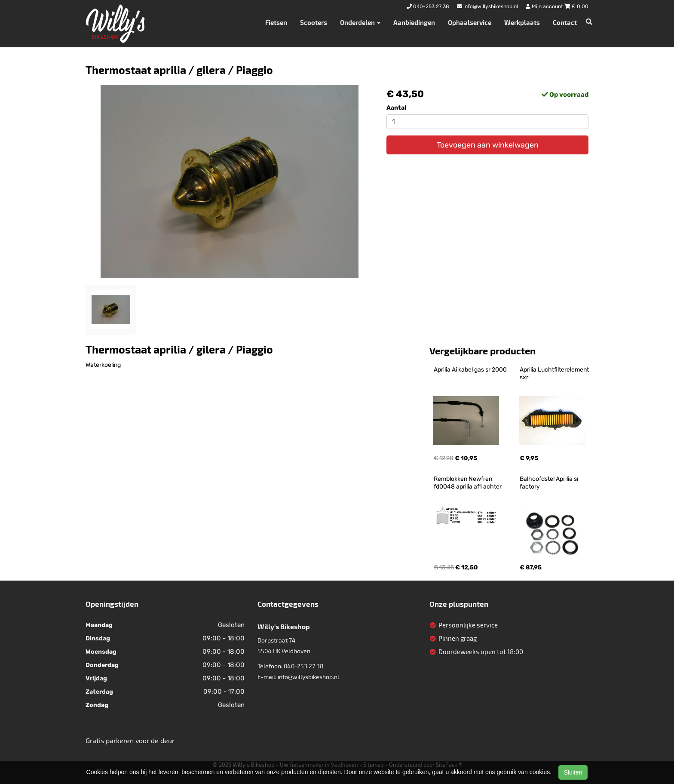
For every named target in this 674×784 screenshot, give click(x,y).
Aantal (396, 108)
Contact (565, 22)
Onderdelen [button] (360, 22)
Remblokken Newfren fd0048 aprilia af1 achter (468, 483)
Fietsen (276, 22)
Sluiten (573, 772)
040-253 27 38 (304, 666)
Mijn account (545, 6)
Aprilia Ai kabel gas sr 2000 (470, 370)
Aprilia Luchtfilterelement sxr (555, 374)
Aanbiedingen (414, 22)
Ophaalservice (470, 22)
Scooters (314, 22)
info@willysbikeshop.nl (308, 677)
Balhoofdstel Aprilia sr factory (550, 483)
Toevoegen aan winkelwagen (488, 145)
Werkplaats (522, 22)
